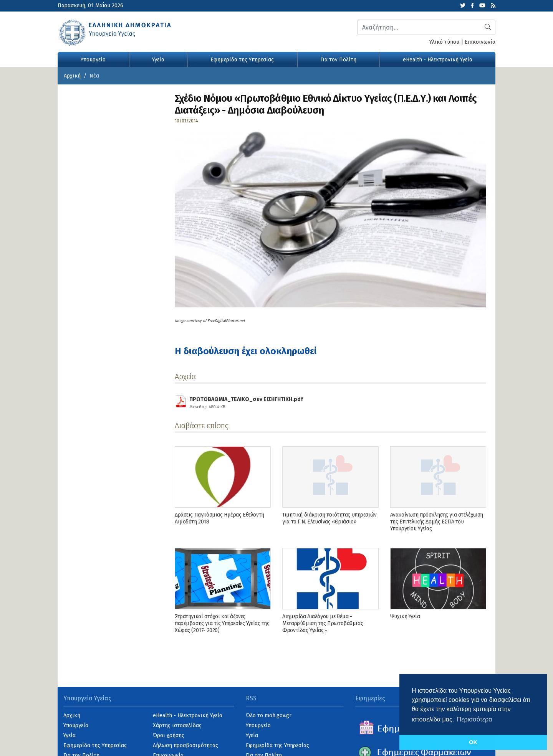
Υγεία (158, 60)
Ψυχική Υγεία (405, 617)
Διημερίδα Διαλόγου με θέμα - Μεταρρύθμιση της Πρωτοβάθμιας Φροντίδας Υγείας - (323, 623)
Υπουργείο (93, 60)
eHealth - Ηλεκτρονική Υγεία (438, 60)
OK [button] (473, 742)
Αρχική (72, 76)
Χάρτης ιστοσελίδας (177, 725)
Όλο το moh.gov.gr (269, 716)
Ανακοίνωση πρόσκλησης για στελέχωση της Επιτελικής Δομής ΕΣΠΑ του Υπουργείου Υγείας (437, 522)
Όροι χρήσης (169, 735)
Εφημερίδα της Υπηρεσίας (242, 60)
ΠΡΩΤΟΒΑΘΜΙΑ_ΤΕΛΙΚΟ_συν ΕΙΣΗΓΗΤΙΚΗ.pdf (246, 402)
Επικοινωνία (480, 42)
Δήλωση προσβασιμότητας (185, 745)
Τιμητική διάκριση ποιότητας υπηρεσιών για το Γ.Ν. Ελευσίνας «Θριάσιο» (329, 518)
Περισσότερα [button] (475, 719)
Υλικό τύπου (444, 42)
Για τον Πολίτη (338, 60)
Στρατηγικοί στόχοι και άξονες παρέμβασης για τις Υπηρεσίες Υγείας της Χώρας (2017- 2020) (222, 623)
